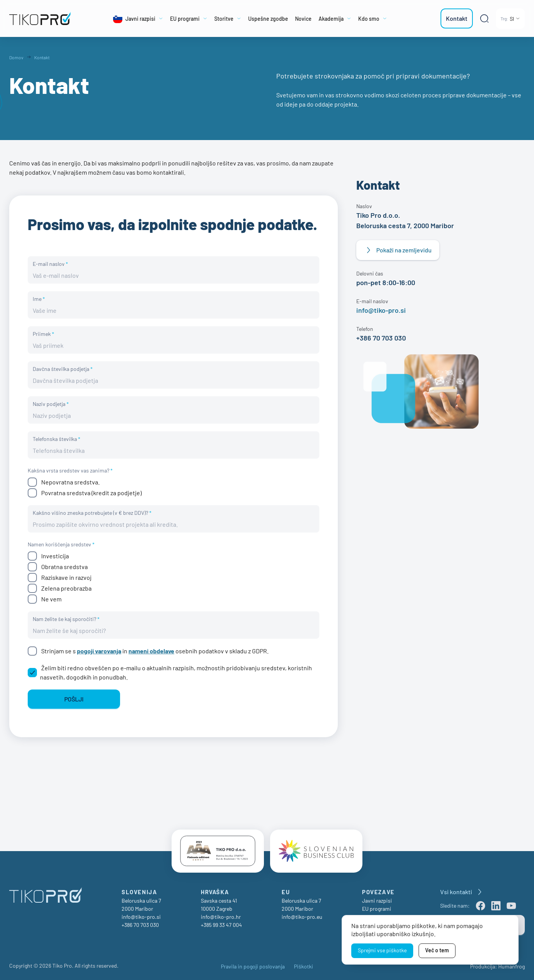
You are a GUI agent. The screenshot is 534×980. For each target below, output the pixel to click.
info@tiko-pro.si (381, 310)
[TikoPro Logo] (43, 18)
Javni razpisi (377, 901)
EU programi (377, 909)
